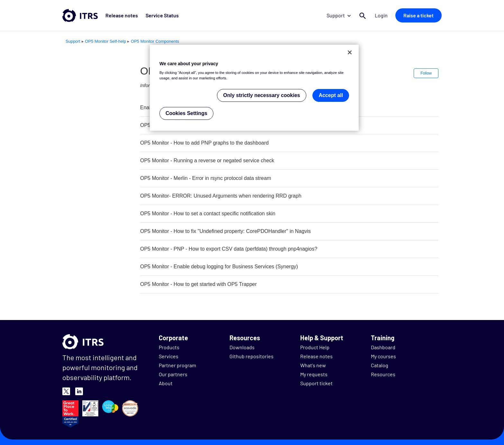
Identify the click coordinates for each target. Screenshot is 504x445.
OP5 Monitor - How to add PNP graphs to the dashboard (204, 143)
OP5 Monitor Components (155, 41)
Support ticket (316, 383)
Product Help (315, 347)
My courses (383, 356)
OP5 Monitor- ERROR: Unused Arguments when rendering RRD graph (221, 196)
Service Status (162, 15)
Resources (383, 374)
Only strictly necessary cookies (261, 95)
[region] (254, 88)
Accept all (331, 95)
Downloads (242, 347)
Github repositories (252, 356)
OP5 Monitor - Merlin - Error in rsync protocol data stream (206, 178)
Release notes (122, 15)
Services (169, 356)
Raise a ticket (419, 15)
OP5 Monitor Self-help (105, 41)
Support (339, 15)
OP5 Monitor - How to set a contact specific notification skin (208, 214)
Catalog (380, 365)
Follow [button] (426, 73)
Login (381, 15)
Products (169, 347)
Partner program (177, 365)
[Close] (350, 52)
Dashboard (383, 347)
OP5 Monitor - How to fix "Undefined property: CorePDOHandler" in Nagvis (225, 231)
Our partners (173, 374)
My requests (314, 374)
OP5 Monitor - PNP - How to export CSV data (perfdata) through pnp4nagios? (229, 249)
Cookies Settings (186, 113)
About (166, 383)
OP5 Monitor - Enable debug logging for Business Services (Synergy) (219, 267)
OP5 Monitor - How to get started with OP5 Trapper (198, 284)
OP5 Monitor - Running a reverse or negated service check (207, 160)
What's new (313, 365)
